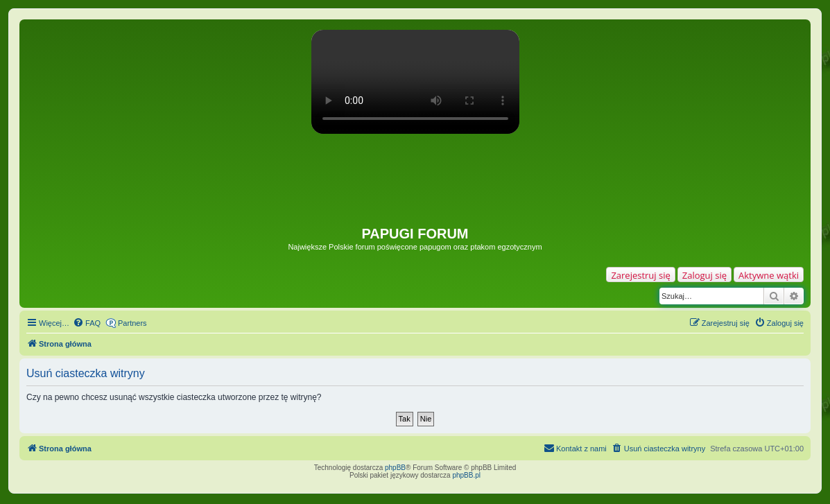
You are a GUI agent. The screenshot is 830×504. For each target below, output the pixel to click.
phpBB (395, 468)
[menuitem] (87, 323)
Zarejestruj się (640, 275)
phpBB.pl (466, 475)
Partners (132, 323)
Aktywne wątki (769, 275)
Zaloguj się (704, 275)
